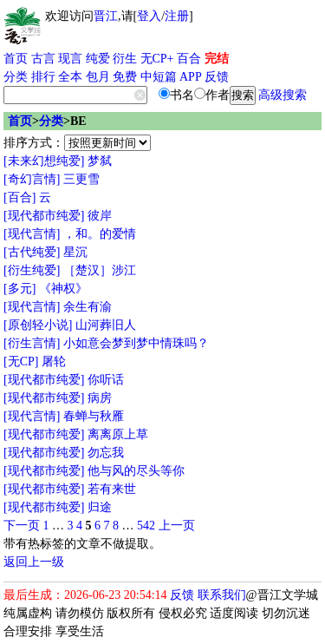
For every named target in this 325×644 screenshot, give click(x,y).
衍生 (125, 59)
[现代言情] (32, 234)
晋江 (106, 16)
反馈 (217, 77)
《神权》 (63, 289)
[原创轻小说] (38, 325)
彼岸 (100, 216)
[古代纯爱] (32, 252)
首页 (16, 59)
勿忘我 (106, 453)
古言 (43, 59)
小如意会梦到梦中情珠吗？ (136, 343)
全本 (70, 77)
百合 (189, 59)
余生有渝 (88, 307)
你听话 (106, 380)
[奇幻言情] (32, 179)
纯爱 (98, 59)
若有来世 (112, 489)
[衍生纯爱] (32, 270)
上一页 (177, 526)
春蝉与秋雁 (94, 416)
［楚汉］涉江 (100, 270)
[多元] (19, 289)
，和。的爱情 (100, 234)
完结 (217, 59)
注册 (177, 16)
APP (191, 77)
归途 (100, 507)
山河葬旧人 (106, 325)
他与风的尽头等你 (136, 471)
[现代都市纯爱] (44, 216)
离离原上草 (118, 434)
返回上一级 (34, 562)
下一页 (22, 526)
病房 (100, 398)
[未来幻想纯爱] (44, 161)
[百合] (19, 197)
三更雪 (81, 179)
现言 (70, 59)
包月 (98, 77)
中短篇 (159, 77)
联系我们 (222, 595)
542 (146, 526)
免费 (125, 77)
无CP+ (157, 59)
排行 (43, 77)
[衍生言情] (32, 343)
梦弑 (100, 161)
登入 (149, 16)
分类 (16, 77)
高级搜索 (283, 95)
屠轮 (54, 361)
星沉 (75, 252)
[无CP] (21, 361)
